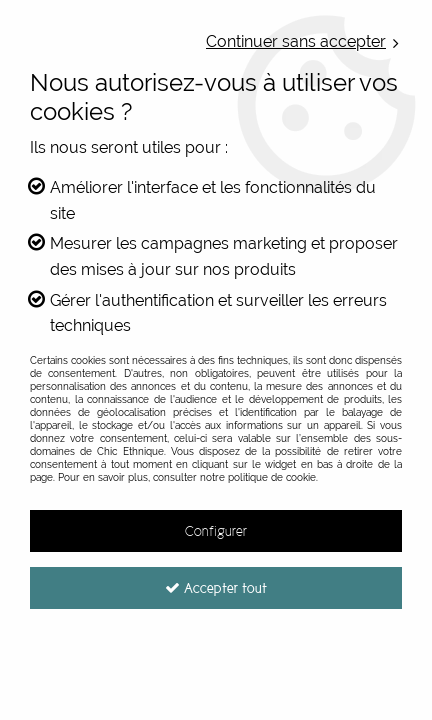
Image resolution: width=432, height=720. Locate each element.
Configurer (216, 531)
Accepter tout (216, 588)
